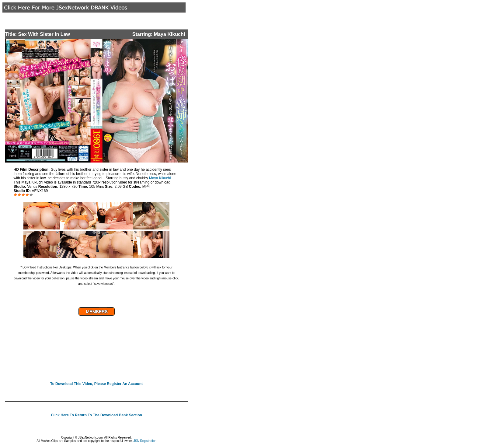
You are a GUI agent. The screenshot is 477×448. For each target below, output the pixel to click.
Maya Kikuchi (160, 178)
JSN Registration (145, 441)
